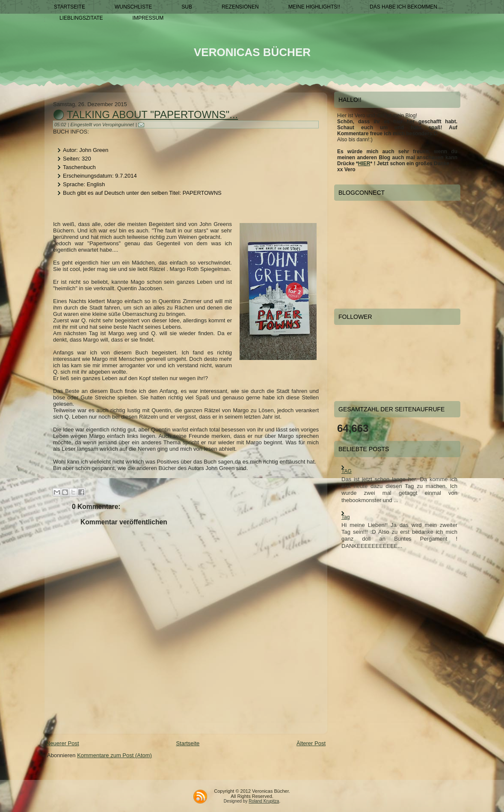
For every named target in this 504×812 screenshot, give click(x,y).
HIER (364, 164)
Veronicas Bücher (252, 52)
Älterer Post (311, 743)
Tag (345, 517)
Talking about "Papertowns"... (152, 115)
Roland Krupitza (264, 801)
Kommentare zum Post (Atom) (114, 755)
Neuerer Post (63, 743)
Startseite (188, 743)
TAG (347, 471)
